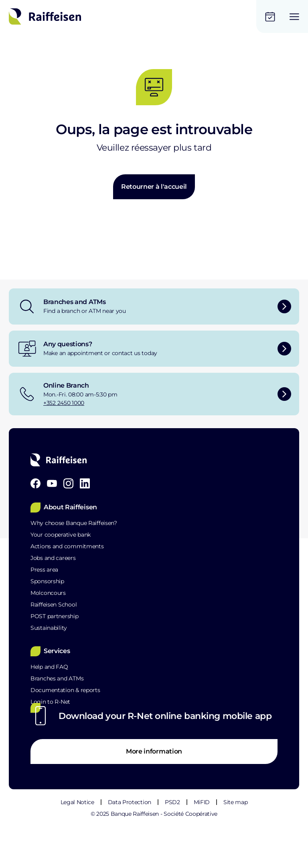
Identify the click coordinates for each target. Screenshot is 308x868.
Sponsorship (47, 581)
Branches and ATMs (57, 678)
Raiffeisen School (54, 605)
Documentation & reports (65, 690)
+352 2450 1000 (64, 403)
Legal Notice (77, 802)
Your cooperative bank (61, 535)
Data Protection (130, 802)
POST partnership (55, 616)
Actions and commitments (67, 546)
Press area (44, 570)
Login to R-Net (50, 702)
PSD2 (172, 802)
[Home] (45, 16)
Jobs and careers (53, 558)
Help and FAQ (49, 667)
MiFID (202, 802)
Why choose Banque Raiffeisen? (74, 523)
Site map (235, 802)
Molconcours (48, 593)
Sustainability (49, 628)
